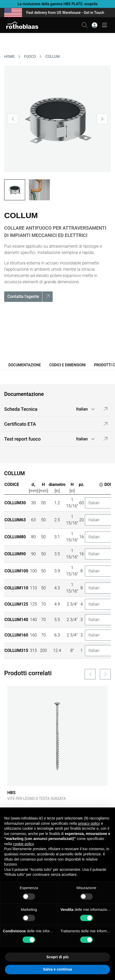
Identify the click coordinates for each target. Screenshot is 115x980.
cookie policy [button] (23, 844)
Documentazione (25, 365)
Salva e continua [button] (57, 969)
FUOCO (30, 57)
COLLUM (53, 57)
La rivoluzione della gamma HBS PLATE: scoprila (57, 4)
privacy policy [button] (89, 823)
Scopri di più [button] (57, 957)
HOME (9, 57)
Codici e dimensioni (67, 365)
